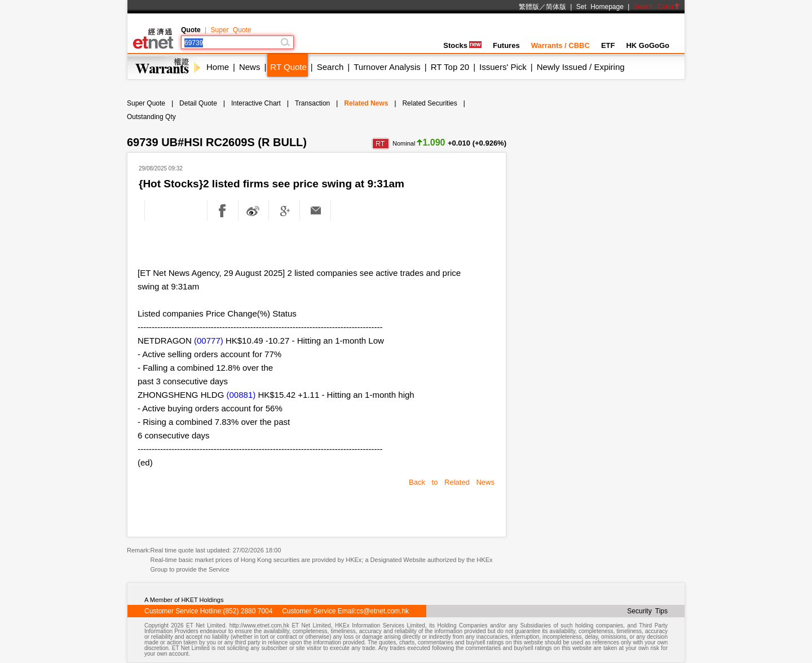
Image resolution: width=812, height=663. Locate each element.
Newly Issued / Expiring (581, 67)
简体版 (556, 7)
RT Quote (288, 67)
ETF (608, 45)
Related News (366, 103)
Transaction (312, 103)
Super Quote (231, 30)
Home (218, 67)
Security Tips (647, 611)
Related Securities (429, 103)
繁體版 (529, 7)
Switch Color (657, 7)
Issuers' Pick (503, 67)
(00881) (241, 395)
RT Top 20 (450, 67)
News (250, 67)
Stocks (462, 45)
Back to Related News (452, 482)
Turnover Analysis (387, 67)
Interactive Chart (256, 103)
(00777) (209, 341)
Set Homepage (600, 7)
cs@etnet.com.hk (383, 611)
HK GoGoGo (648, 45)
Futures (506, 45)
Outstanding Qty (151, 117)
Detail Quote (198, 103)
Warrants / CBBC (561, 45)
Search (330, 67)
